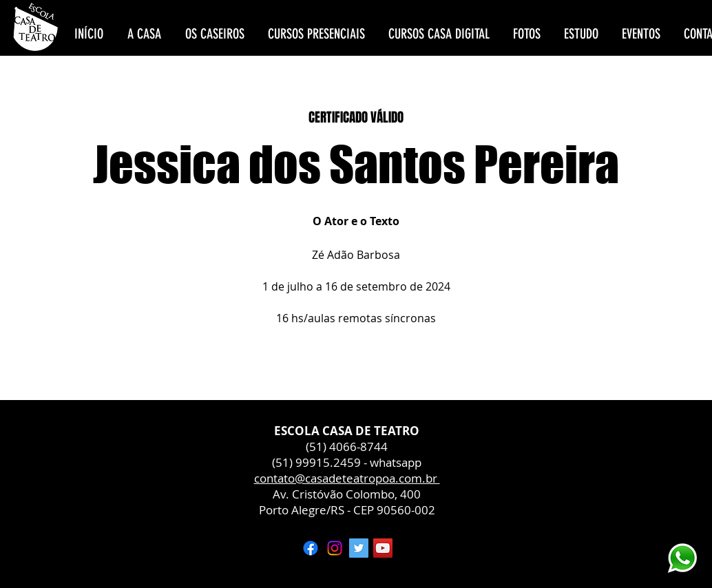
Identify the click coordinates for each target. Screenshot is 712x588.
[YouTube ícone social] (383, 548)
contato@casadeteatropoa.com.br (347, 478)
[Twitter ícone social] (359, 548)
